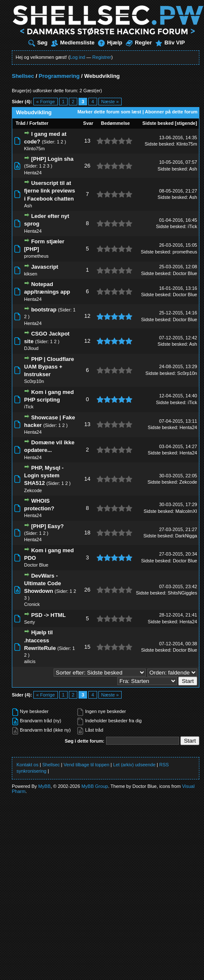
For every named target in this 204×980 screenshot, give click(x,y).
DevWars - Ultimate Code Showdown (42, 583)
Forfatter (39, 123)
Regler (139, 43)
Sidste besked (158, 123)
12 (87, 316)
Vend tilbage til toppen (87, 765)
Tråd (20, 123)
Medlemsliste (73, 43)
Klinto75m (34, 149)
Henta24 (33, 173)
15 (87, 647)
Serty (30, 622)
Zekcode (33, 490)
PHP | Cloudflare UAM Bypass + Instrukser (49, 367)
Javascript (45, 267)
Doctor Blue (185, 273)
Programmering (59, 76)
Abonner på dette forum (171, 112)
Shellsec (23, 76)
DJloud (31, 348)
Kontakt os (27, 765)
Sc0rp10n (34, 381)
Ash (193, 169)
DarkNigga (186, 536)
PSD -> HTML (49, 615)
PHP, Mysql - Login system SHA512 (44, 475)
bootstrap (44, 310)
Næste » (110, 102)
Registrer (102, 57)
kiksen (31, 274)
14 (87, 479)
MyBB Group (95, 786)
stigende (186, 123)
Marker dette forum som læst (109, 112)
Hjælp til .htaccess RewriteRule (40, 640)
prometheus (36, 256)
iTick (192, 226)
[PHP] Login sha (52, 159)
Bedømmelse (115, 123)
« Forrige (46, 102)
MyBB (44, 786)
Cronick (32, 604)
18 (87, 533)
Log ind (77, 57)
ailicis (30, 661)
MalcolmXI (186, 511)
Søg (38, 43)
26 (87, 166)
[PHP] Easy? (48, 526)
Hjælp (110, 43)
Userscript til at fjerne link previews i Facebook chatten (50, 191)
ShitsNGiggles (182, 593)
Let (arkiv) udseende (134, 765)
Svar (88, 123)
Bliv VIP (170, 43)
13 (87, 141)
